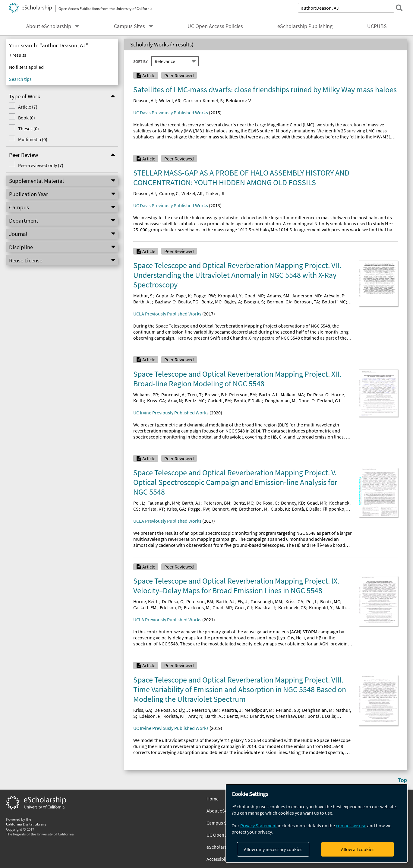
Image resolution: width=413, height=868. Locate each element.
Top (402, 780)
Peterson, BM (243, 394)
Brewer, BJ (215, 394)
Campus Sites (129, 26)
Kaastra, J (265, 607)
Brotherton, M (253, 509)
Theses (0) (28, 128)
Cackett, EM (219, 401)
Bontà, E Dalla (248, 401)
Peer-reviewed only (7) (41, 165)
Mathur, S (143, 296)
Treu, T (195, 394)
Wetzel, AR (170, 100)
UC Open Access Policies (215, 26)
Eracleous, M (197, 607)
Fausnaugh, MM (163, 503)
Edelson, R (170, 607)
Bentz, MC (211, 302)
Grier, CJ (243, 607)
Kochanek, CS (292, 607)
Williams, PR (146, 394)
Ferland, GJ (329, 401)
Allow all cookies (358, 849)
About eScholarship (49, 26)
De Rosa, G (318, 394)
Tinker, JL (216, 193)
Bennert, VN (224, 509)
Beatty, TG (188, 302)
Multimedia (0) (33, 139)
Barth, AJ (142, 302)
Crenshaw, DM (290, 716)
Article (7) (28, 107)
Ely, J (243, 601)
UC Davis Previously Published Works (171, 112)
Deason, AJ (145, 100)
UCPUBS (377, 26)
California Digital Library (26, 824)
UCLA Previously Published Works (167, 314)
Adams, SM (278, 296)
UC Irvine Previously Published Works (171, 413)
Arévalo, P (334, 296)
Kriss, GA (156, 401)
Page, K (183, 296)
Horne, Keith (146, 601)
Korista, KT (153, 509)
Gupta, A (164, 296)
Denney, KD (292, 503)
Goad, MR (254, 296)
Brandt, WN (261, 716)
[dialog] (317, 823)
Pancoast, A (173, 394)
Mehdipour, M (259, 710)
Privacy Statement (259, 825)
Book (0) (27, 118)
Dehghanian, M (280, 401)
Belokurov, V (238, 100)
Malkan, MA (292, 394)
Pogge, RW (204, 296)
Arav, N (175, 401)
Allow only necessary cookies (273, 849)
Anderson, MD (307, 296)
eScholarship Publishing (305, 26)
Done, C (306, 401)
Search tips (20, 79)
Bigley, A (233, 302)
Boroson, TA (307, 302)
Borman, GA (279, 302)
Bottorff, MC (334, 302)
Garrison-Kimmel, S (203, 100)
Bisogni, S (254, 302)
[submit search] (399, 8)
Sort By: (141, 61)
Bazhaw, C (165, 302)
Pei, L (139, 503)
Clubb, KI (280, 509)
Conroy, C (169, 193)
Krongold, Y (230, 296)
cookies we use (351, 825)
